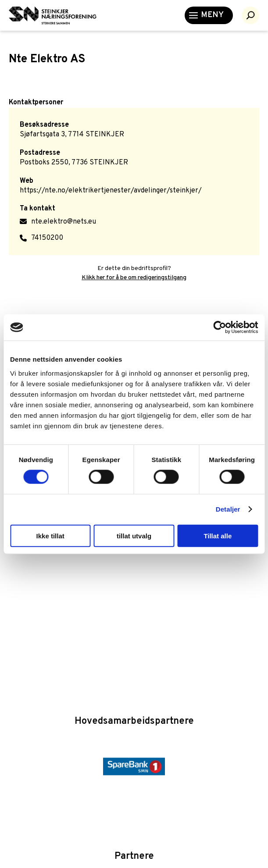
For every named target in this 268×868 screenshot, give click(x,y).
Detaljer (228, 509)
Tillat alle (218, 535)
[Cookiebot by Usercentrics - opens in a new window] (220, 327)
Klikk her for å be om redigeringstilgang (134, 278)
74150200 (47, 238)
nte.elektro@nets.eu (64, 222)
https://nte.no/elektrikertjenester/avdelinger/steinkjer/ (111, 191)
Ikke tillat (50, 535)
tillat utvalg (134, 535)
